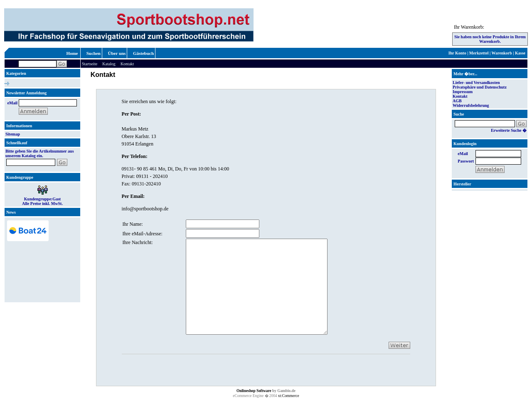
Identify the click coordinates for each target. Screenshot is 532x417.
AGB (457, 101)
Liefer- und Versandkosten (476, 83)
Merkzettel (479, 53)
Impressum (463, 92)
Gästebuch (143, 53)
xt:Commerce (289, 415)
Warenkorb (502, 53)
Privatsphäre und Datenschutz (480, 87)
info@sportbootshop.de (145, 209)
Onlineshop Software (254, 410)
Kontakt (127, 64)
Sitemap (13, 134)
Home (72, 53)
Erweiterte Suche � (509, 130)
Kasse (520, 53)
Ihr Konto (457, 53)
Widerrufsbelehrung (471, 105)
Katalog (109, 64)
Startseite (90, 64)
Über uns (117, 53)
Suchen (94, 53)
